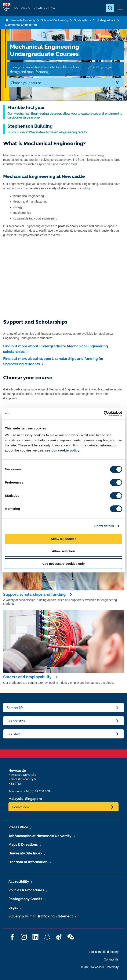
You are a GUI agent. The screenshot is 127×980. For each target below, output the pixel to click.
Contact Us (111, 959)
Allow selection (63, 551)
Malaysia (16, 799)
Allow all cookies (64, 539)
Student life (15, 708)
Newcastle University (22, 20)
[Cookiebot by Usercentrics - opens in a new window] (104, 414)
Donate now (21, 807)
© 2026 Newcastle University (100, 967)
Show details (104, 526)
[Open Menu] (120, 8)
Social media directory (104, 952)
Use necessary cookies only (63, 564)
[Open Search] (110, 8)
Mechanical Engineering (21, 25)
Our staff (13, 734)
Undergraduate (106, 20)
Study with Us (82, 20)
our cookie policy (66, 450)
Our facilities (16, 721)
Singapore (34, 799)
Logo (7, 8)
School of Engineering (55, 20)
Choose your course (26, 83)
